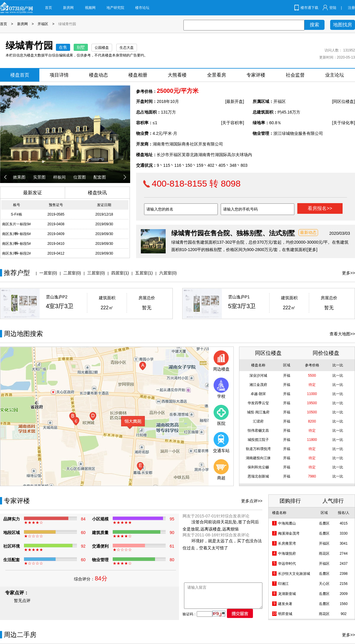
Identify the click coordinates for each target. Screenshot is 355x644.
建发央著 (285, 604)
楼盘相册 (138, 75)
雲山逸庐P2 (57, 297)
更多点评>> (252, 501)
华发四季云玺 (258, 403)
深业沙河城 (258, 376)
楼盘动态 (99, 75)
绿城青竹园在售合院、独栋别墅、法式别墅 (233, 233)
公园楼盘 (102, 48)
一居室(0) (48, 273)
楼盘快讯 (97, 193)
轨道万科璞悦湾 (258, 449)
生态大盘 (127, 48)
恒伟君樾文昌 (258, 431)
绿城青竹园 (67, 24)
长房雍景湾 (287, 543)
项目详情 (59, 75)
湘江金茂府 (258, 385)
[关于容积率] (233, 123)
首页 (49, 8)
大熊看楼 (177, 75)
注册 (351, 8)
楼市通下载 (309, 8)
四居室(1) (120, 273)
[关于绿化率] (343, 123)
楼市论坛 (142, 8)
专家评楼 (256, 75)
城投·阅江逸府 (258, 412)
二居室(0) (72, 273)
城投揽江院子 (258, 440)
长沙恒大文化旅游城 (294, 574)
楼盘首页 (20, 75)
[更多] (312, 250)
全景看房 (217, 75)
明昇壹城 (285, 614)
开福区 (43, 24)
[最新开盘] (235, 101)
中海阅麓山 (287, 523)
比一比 (338, 376)
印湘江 (283, 584)
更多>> (348, 273)
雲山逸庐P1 (239, 297)
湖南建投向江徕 (258, 458)
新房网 (68, 8)
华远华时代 (287, 564)
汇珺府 (258, 421)
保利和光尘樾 (258, 467)
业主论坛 (335, 75)
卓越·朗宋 (258, 394)
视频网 (90, 8)
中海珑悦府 (287, 554)
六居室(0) (168, 273)
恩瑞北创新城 (258, 476)
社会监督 (295, 75)
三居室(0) (96, 273)
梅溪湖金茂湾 (289, 533)
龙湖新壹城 (287, 594)
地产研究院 (115, 8)
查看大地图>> (342, 334)
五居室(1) (144, 273)
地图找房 (343, 25)
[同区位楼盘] (343, 101)
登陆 (333, 8)
